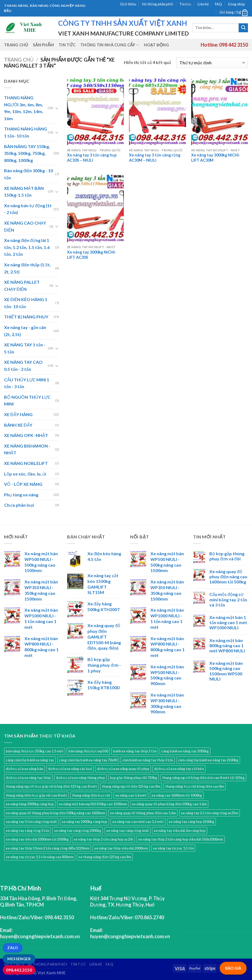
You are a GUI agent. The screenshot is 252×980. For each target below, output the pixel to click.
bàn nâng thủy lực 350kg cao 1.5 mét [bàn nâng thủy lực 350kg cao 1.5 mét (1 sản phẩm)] (35, 751)
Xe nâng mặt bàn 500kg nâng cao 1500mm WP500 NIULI (226, 671)
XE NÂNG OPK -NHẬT (26, 435)
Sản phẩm (43, 45)
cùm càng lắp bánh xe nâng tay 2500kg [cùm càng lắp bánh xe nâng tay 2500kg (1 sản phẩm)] (208, 760)
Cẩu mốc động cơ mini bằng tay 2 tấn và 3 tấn (228, 599)
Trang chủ (16, 45)
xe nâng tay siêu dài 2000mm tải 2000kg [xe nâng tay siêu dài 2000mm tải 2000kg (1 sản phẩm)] (37, 839)
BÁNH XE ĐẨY (18, 425)
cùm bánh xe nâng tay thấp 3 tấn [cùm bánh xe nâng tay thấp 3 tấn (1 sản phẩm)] (148, 760)
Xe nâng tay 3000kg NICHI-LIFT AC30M (216, 158)
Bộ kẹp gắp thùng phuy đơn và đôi (227, 556)
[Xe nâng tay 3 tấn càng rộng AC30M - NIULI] (157, 112)
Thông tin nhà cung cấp (110, 45)
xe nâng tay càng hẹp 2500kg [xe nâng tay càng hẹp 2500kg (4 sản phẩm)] (191, 822)
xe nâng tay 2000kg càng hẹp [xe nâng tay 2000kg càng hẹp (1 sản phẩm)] (84, 822)
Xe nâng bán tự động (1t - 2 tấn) (28, 209)
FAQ (218, 4)
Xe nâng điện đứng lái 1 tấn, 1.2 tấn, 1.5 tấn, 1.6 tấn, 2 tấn (27, 247)
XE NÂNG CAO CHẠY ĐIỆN (25, 226)
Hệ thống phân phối (158, 4)
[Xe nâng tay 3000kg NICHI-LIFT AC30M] (220, 112)
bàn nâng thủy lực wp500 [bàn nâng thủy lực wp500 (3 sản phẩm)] (88, 751)
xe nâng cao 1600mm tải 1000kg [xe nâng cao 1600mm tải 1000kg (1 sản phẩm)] (177, 795)
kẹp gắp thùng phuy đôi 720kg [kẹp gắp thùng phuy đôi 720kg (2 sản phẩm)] (134, 778)
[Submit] (243, 28)
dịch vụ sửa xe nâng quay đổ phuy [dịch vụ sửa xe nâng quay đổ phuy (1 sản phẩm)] (123, 769)
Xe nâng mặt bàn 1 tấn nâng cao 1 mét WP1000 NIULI (228, 622)
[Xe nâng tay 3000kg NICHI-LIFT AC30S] (95, 208)
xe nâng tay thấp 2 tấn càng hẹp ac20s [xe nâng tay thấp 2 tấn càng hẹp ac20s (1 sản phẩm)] (103, 839)
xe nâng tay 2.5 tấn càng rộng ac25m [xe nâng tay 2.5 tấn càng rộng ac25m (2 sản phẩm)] (210, 813)
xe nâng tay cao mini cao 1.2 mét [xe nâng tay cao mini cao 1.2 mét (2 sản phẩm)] (138, 822)
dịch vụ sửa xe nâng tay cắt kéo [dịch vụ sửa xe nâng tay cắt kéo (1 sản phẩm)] (179, 769)
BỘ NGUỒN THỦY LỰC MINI (27, 400)
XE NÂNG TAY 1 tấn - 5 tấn (25, 348)
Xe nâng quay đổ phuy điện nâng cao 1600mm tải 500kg (228, 577)
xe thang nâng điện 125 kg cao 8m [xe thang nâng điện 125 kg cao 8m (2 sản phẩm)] (105, 857)
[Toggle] (57, 108)
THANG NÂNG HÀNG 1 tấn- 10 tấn (26, 132)
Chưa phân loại (19, 505)
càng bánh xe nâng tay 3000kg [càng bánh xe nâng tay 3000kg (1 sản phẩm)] (185, 751)
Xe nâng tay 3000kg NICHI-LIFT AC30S (92, 255)
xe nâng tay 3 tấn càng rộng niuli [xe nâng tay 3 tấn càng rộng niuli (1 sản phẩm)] (31, 822)
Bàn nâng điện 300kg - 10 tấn (29, 174)
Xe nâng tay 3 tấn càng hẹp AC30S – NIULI (92, 158)
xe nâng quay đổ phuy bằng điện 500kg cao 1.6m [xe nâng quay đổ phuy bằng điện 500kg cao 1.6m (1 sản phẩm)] (169, 804)
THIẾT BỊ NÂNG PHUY (26, 317)
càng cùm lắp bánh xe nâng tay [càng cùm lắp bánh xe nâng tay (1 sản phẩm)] (30, 760)
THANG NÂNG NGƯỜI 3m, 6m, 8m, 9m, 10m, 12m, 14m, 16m (24, 108)
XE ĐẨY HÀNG (18, 414)
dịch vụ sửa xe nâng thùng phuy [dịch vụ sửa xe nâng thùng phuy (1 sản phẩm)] (80, 778)
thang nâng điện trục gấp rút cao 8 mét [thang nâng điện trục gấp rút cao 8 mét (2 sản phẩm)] (36, 795)
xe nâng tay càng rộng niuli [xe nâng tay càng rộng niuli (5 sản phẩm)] (127, 831)
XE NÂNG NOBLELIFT (26, 463)
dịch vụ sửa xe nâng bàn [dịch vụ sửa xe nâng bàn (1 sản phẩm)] (24, 769)
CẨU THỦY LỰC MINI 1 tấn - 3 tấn (27, 383)
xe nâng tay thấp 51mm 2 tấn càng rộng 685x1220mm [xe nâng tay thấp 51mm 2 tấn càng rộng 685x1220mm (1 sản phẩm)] (48, 848)
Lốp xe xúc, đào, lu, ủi (25, 474)
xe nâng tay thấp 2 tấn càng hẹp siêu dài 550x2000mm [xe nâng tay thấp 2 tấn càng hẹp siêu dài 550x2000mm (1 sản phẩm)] (181, 839)
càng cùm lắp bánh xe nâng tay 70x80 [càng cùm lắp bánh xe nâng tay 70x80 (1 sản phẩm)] (88, 760)
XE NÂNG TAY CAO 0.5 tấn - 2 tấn (23, 365)
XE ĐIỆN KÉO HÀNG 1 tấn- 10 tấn (26, 303)
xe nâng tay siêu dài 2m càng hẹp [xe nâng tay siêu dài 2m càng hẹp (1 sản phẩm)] (180, 831)
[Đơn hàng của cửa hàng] (212, 63)
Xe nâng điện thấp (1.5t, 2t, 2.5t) (27, 268)
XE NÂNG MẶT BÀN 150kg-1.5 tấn (24, 192)
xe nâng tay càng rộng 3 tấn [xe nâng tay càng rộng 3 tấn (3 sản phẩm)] (27, 831)
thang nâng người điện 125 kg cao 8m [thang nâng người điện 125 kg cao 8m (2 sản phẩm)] (131, 786)
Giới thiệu (128, 4)
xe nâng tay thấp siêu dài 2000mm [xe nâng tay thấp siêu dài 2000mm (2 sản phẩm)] (121, 848)
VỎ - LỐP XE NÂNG (23, 484)
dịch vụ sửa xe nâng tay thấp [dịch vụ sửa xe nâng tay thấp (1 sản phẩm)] (28, 778)
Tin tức (185, 4)
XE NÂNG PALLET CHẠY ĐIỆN (22, 285)
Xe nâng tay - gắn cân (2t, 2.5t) (25, 331)
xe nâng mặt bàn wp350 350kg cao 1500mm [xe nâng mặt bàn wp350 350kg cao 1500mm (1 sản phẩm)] (93, 804)
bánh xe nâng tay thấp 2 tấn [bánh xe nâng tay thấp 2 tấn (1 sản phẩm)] (135, 751)
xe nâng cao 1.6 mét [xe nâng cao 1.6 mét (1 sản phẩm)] (131, 795)
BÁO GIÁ (233, 968)
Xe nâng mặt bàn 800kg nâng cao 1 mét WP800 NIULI (227, 645)
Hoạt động (156, 45)
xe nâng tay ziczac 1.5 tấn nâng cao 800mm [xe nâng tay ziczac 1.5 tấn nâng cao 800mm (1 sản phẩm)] (40, 857)
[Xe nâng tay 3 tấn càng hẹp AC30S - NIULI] (95, 112)
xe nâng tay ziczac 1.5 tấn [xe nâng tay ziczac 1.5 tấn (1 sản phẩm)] (173, 848)
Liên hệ (203, 4)
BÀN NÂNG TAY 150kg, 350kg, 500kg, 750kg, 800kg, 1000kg (27, 153)
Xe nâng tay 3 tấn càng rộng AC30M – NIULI (155, 158)
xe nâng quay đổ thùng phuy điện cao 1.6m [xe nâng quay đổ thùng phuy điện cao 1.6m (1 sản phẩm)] (143, 813)
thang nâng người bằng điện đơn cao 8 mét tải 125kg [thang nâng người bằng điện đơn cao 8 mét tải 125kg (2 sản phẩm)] (203, 778)
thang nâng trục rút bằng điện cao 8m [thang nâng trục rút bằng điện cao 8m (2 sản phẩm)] (195, 786)
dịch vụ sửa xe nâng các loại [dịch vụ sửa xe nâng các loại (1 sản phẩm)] (70, 769)
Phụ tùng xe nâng (21, 495)
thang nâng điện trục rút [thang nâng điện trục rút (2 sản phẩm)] (91, 795)
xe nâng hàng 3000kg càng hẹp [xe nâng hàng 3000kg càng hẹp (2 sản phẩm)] (30, 804)
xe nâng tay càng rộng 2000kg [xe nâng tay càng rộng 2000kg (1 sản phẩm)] (78, 831)
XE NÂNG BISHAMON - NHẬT (27, 449)
